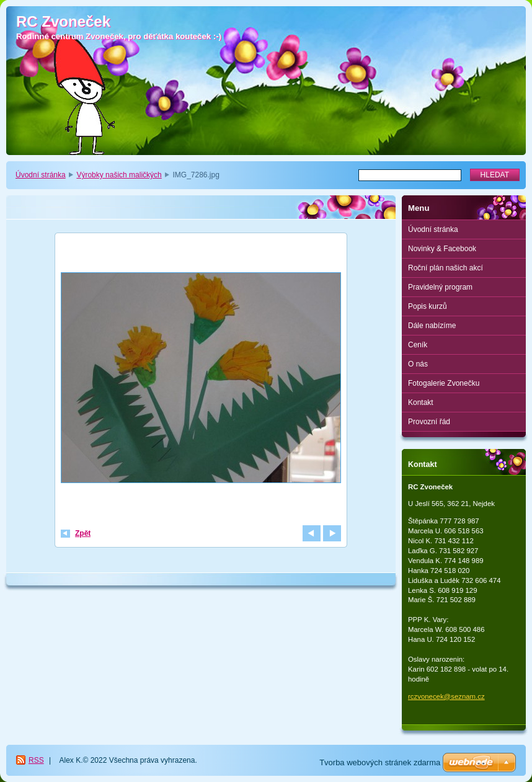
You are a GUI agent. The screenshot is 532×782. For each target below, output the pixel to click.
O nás (418, 364)
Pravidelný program (440, 287)
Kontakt (421, 402)
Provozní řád (429, 422)
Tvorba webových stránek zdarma (380, 762)
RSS (36, 760)
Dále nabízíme (432, 326)
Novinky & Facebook (442, 249)
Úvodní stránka (41, 175)
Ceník (418, 345)
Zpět (83, 533)
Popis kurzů (428, 306)
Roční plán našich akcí (446, 268)
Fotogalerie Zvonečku (444, 383)
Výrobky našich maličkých (119, 175)
